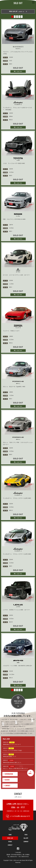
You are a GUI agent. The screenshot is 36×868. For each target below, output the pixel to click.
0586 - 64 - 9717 (18, 807)
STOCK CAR (10, 838)
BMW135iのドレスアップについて (12, 744)
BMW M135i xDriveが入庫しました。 (13, 763)
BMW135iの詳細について (10, 756)
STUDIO (10, 842)
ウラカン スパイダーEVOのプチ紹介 (13, 751)
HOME (10, 835)
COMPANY (26, 842)
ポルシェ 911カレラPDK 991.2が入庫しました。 (16, 769)
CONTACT (10, 845)
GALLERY (26, 838)
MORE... (30, 773)
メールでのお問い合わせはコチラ (20, 816)
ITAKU (26, 835)
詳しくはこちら (18, 71)
